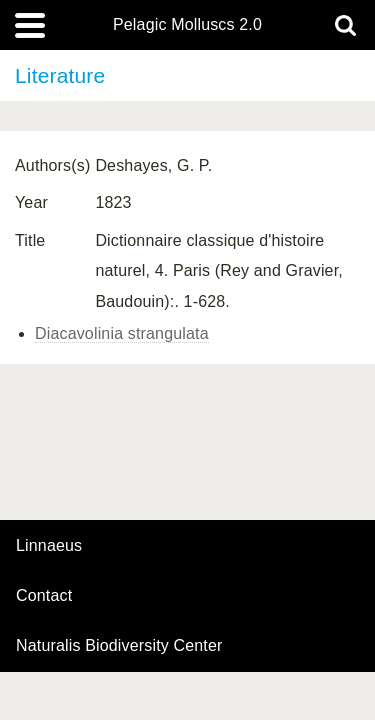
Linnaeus (49, 546)
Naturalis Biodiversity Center (119, 646)
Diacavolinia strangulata (122, 333)
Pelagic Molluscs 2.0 (187, 25)
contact (44, 595)
